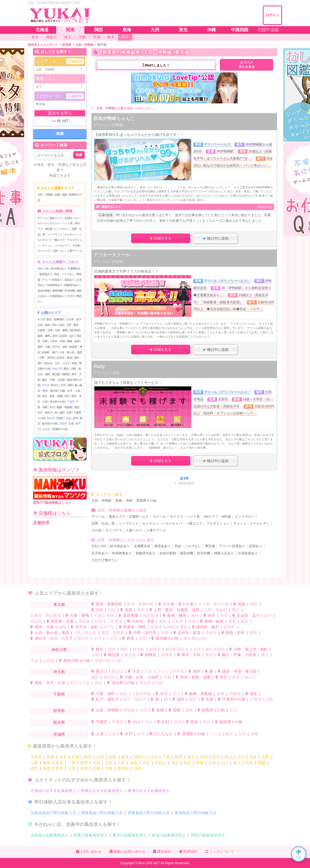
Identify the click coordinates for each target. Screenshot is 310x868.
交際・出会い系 (103, 524)
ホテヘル (42, 223)
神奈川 (139, 757)
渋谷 (54, 325)
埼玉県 (46, 385)
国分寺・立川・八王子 (57, 363)
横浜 (66, 369)
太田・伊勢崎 (45, 195)
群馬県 (59, 711)
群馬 (179, 757)
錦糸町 (230, 627)
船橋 (221, 694)
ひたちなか (44, 429)
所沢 (67, 396)
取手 (229, 734)
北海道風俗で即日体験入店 (53, 813)
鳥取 (187, 763)
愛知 (47, 763)
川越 (167, 677)
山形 (100, 757)
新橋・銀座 (73, 341)
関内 (112, 649)
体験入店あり (224, 553)
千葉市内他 (141, 694)
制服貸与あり (72, 285)
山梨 (34, 763)
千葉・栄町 (105, 694)
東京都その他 (167, 638)
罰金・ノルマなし (64, 274)
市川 (52, 407)
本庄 (74, 683)
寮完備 (210, 546)
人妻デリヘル (74, 251)
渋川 (233, 710)
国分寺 (83, 638)
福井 (253, 757)
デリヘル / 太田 (107, 373)
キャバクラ (44, 251)
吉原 (61, 325)
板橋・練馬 (44, 336)
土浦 (71, 423)
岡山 (175, 763)
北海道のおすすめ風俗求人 (53, 791)
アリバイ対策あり (52, 280)
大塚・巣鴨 (61, 330)
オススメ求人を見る (247, 65)
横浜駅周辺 (175, 649)
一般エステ (58, 240)
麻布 (163, 621)
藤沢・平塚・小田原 (53, 380)
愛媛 (262, 763)
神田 (171, 627)
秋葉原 (157, 627)
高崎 (64, 195)
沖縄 (137, 768)
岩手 (63, 757)
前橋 (57, 195)
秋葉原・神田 (135, 627)
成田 (62, 413)
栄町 (123, 694)
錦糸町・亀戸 (50, 352)
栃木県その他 (50, 423)
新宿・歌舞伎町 (55, 319)
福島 (113, 757)
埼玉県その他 (57, 402)
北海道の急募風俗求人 (50, 835)
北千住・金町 (60, 347)
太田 (148, 108)
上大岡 (195, 649)
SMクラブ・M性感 (217, 517)
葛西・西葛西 (113, 633)
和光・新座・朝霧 (52, 396)
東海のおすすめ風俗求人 (149, 791)
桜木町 (139, 649)
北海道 (36, 757)
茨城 (204, 757)
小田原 (49, 661)
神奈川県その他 (77, 661)
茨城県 (63, 423)
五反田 (36, 621)
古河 (242, 734)
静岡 (84, 763)
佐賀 (84, 768)
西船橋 (235, 694)
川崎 (95, 655)
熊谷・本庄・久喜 (50, 683)
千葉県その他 (234, 699)
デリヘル (42, 218)
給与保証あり (58, 269)
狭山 (248, 677)
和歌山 (160, 763)
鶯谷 (236, 610)
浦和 (70, 385)
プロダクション (218, 524)
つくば (215, 734)
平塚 (34, 661)
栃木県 (51, 418)
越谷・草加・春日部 (239, 671)
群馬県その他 (146, 501)
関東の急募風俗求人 (91, 835)
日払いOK (43, 269)
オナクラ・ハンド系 (61, 223)
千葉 (166, 757)
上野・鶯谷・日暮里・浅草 (177, 610)
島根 (200, 763)
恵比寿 (84, 621)
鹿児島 (123, 768)
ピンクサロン (62, 229)
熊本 (59, 768)
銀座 (244, 621)
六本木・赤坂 (57, 341)
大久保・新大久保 (178, 604)
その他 (76, 245)
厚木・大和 (191, 655)
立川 (98, 638)
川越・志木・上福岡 (141, 677)
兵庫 (121, 763)
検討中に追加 (215, 238)
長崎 (97, 768)
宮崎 (109, 768)
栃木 (191, 757)
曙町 (124, 649)
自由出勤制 (44, 291)
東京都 (41, 319)
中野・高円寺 (47, 358)
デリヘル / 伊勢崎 (108, 125)
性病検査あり (55, 285)
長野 (266, 757)
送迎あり (69, 280)
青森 (51, 757)
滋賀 (134, 763)
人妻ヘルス (58, 251)
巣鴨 (110, 615)
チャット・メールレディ (56, 245)
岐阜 (59, 763)
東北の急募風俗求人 (130, 835)
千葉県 (71, 402)
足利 (75, 418)
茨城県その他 (60, 429)
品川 (268, 615)
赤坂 (192, 621)
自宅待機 (69, 291)
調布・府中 (235, 633)
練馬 (195, 615)
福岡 (47, 768)
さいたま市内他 (171, 671)
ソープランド (55, 234)
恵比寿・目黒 (62, 621)
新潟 (216, 757)
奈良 (146, 763)
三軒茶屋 (115, 621)
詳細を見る (161, 238)
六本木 (177, 621)
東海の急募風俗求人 (169, 835)
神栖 (254, 734)
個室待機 (57, 291)
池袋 (47, 325)
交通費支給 (74, 269)
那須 (194, 722)
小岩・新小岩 (85, 633)
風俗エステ (56, 218)
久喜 (86, 683)
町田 (74, 363)
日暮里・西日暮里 (46, 615)
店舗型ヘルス (72, 218)
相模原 (66, 374)
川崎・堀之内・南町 (251, 649)
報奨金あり (46, 274)
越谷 (95, 677)
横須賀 (56, 374)
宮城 (75, 757)
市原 (69, 413)
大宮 (63, 385)
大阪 (97, 763)
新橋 (232, 621)
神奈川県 (57, 369)
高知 (249, 763)
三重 (72, 763)
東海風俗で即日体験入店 (196, 813)
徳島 (34, 768)
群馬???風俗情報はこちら (60, 490)
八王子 (112, 638)
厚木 (209, 655)
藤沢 (265, 655)
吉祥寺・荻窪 (64, 358)
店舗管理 (41, 523)
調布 (253, 633)
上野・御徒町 (216, 610)
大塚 (98, 615)
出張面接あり (57, 296)
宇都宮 (60, 418)
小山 (68, 418)
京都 (109, 763)
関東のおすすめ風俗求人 (102, 791)
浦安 (76, 407)
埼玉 (154, 757)
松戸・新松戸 (45, 413)
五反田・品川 (67, 336)
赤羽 (55, 336)
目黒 (99, 621)
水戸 (78, 423)
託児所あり (100, 553)
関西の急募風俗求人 (208, 835)
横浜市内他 (215, 649)
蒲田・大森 (44, 347)
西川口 (55, 385)
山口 (225, 763)
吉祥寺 (211, 633)
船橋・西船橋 (64, 407)
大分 (72, 768)
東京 (183, 627)
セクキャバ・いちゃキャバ (162, 524)
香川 (237, 763)
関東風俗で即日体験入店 (102, 813)
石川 (241, 757)
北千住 (109, 627)
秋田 (88, 757)
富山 (228, 757)
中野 (165, 633)
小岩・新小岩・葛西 (71, 352)
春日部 (110, 677)
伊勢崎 (139, 108)
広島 (212, 763)
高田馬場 (74, 330)
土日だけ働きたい (105, 560)
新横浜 (155, 649)
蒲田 (62, 627)
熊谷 (99, 683)
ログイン (272, 15)
